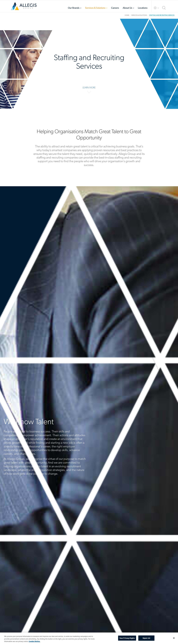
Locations (143, 8)
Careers (115, 8)
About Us (127, 8)
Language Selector (154, 8)
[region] (89, 638)
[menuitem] (75, 8)
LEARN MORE (89, 88)
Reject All (146, 638)
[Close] (174, 638)
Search (164, 8)
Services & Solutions (95, 8)
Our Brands (74, 8)
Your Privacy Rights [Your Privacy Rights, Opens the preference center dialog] (127, 638)
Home (24, 6)
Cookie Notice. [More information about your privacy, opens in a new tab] (34, 641)
